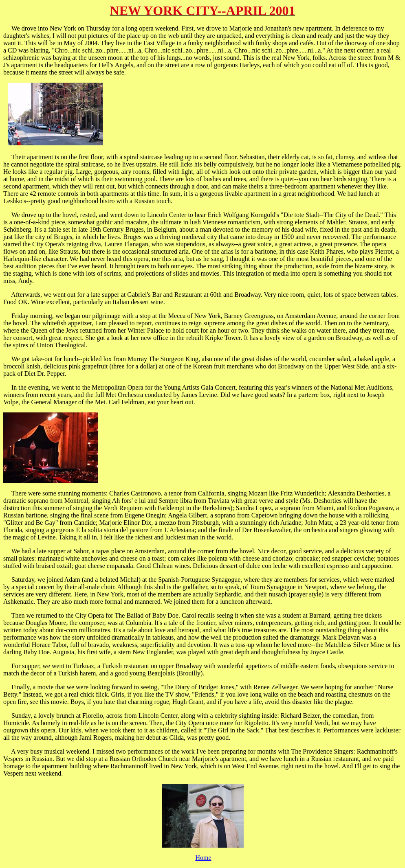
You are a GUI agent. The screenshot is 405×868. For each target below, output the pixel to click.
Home (203, 858)
